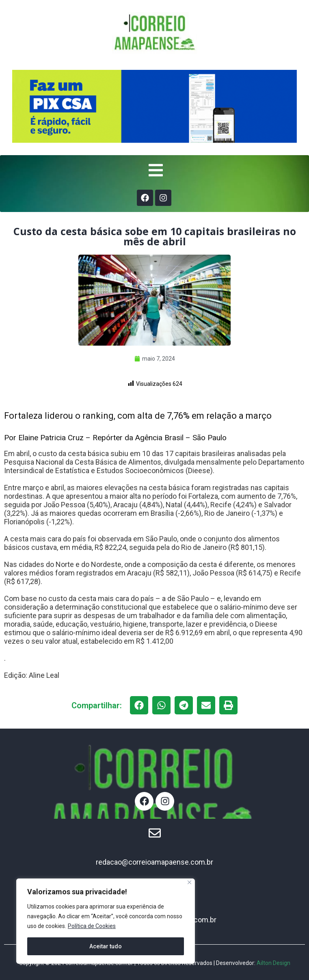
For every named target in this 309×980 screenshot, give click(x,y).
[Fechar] (189, 882)
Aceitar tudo (106, 946)
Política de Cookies (92, 926)
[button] (139, 705)
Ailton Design (273, 963)
